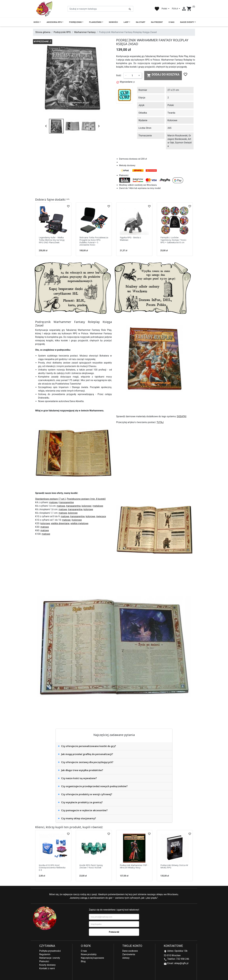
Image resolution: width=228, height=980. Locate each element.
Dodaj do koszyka (163, 75)
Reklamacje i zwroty (50, 958)
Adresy (126, 958)
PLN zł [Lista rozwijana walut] (175, 9)
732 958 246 (183, 959)
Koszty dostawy (47, 965)
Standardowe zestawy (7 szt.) (51, 499)
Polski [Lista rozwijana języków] (165, 9)
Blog (83, 961)
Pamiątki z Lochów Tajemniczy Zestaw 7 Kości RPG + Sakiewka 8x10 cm (173, 240)
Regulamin (45, 954)
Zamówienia (129, 954)
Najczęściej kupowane (92, 958)
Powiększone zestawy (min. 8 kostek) (86, 499)
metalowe (98, 506)
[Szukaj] (100, 9)
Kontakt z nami (47, 968)
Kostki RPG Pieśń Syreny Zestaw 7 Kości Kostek (91, 866)
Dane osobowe (130, 951)
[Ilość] (132, 75)
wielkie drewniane (60, 523)
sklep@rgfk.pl (181, 963)
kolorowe (87, 506)
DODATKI (182, 416)
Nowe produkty (89, 954)
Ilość (119, 75)
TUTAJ (160, 422)
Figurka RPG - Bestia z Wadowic (130, 239)
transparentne (66, 502)
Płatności (44, 961)
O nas (84, 951)
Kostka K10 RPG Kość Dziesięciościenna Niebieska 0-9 (52, 868)
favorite (157, 9)
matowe (54, 502)
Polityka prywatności (50, 951)
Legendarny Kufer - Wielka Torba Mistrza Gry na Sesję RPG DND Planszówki (52, 240)
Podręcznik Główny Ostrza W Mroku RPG (174, 866)
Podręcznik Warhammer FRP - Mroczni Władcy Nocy (134, 866)
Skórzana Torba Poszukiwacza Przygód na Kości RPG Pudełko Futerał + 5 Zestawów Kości (94, 241)
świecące (101, 516)
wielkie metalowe (79, 523)
